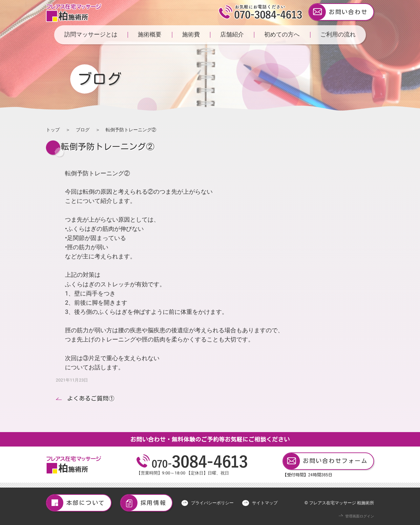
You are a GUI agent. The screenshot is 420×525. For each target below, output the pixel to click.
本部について (76, 503)
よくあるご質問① (91, 398)
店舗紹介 (232, 34)
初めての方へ (282, 34)
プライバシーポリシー (212, 503)
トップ (53, 130)
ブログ (83, 130)
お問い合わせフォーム (325, 461)
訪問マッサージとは (91, 34)
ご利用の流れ (338, 34)
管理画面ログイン (360, 516)
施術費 (191, 34)
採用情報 (144, 503)
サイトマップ (265, 503)
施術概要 (150, 34)
